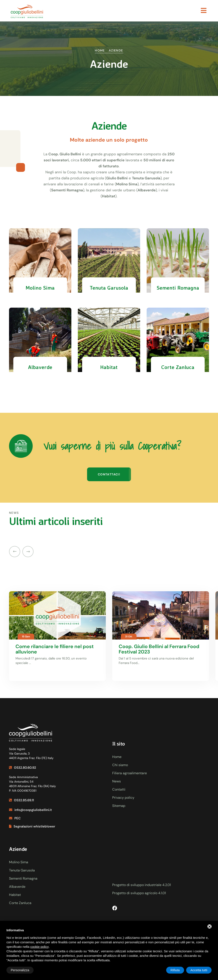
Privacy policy (123, 798)
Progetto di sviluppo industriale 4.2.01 (142, 885)
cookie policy (40, 947)
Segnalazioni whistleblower (32, 826)
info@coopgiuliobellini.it (30, 810)
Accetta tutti (199, 970)
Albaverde (17, 887)
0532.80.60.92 (23, 768)
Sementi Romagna (23, 878)
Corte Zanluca (20, 903)
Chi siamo (120, 765)
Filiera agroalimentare (130, 773)
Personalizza (20, 970)
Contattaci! (109, 474)
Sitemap (119, 806)
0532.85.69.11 (21, 800)
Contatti (119, 789)
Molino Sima (19, 862)
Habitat (15, 895)
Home (100, 50)
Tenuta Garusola (22, 870)
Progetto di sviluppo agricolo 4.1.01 (139, 893)
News (117, 781)
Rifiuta (175, 970)
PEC (15, 818)
